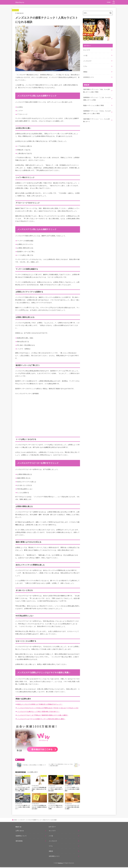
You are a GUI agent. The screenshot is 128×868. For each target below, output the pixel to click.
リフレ (85, 65)
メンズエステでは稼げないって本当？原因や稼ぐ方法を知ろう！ (38, 711)
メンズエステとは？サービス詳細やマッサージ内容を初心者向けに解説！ (41, 719)
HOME (109, 2)
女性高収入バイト (89, 75)
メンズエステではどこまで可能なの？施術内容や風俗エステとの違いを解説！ (43, 715)
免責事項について (21, 837)
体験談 (85, 70)
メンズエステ (16, 10)
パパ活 (85, 55)
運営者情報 (19, 842)
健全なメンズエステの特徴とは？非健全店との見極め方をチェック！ (40, 704)
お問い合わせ (20, 832)
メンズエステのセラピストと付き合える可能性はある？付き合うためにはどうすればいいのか (48, 708)
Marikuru (60, 864)
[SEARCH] (114, 2)
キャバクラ (87, 50)
